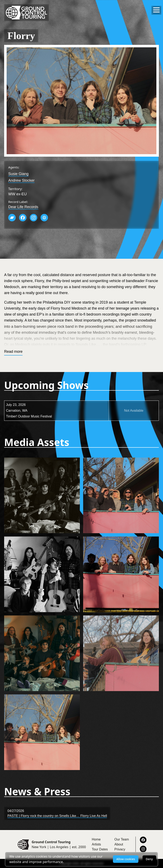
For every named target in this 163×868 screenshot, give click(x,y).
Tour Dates (100, 849)
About (119, 844)
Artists (96, 844)
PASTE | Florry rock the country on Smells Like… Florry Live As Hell (57, 816)
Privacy (120, 849)
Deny (149, 859)
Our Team (122, 839)
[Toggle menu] (156, 10)
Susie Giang (18, 174)
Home (96, 839)
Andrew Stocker (21, 180)
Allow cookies (126, 859)
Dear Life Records (23, 207)
